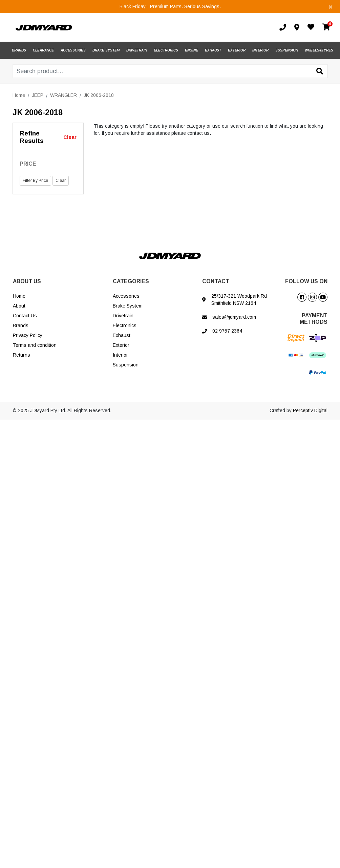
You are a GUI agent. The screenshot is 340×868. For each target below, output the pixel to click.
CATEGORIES (131, 281)
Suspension (126, 365)
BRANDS (19, 50)
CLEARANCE (43, 50)
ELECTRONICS (166, 50)
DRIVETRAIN (137, 50)
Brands (21, 325)
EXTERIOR (237, 50)
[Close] (331, 7)
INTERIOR (260, 50)
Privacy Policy (28, 335)
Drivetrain (123, 316)
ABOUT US (27, 281)
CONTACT (216, 281)
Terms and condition (35, 345)
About (19, 306)
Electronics (125, 325)
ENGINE (192, 50)
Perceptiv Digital (310, 410)
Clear (70, 137)
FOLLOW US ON (306, 281)
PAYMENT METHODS (314, 319)
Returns (22, 355)
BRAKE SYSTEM (106, 50)
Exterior (121, 345)
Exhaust (122, 335)
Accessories (126, 296)
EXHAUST (213, 50)
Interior (120, 355)
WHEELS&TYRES (319, 50)
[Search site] (320, 72)
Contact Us (25, 316)
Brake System (128, 306)
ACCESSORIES (73, 50)
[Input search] (170, 71)
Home (19, 296)
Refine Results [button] (32, 137)
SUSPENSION (287, 50)
